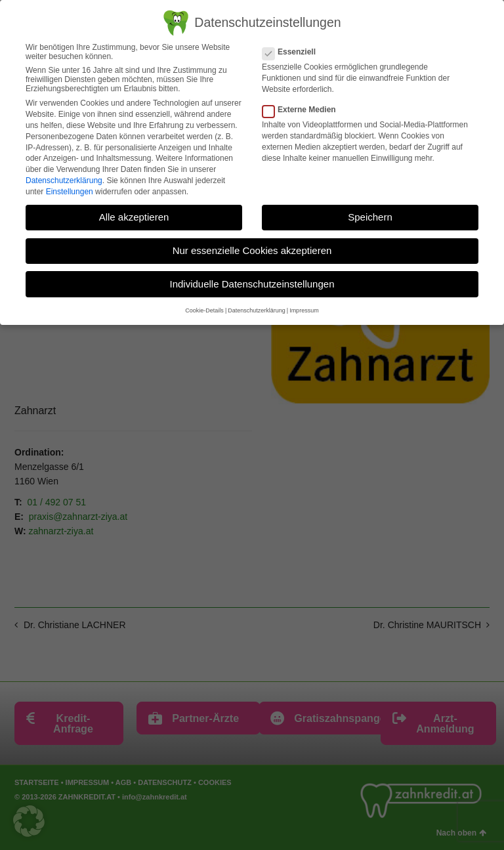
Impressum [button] (304, 310)
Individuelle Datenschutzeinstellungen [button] (252, 283)
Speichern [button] (370, 216)
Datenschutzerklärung (64, 180)
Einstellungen (70, 191)
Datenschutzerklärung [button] (257, 310)
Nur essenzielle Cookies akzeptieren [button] (252, 250)
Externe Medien (303, 110)
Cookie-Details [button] (204, 310)
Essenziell (293, 51)
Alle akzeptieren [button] (134, 216)
